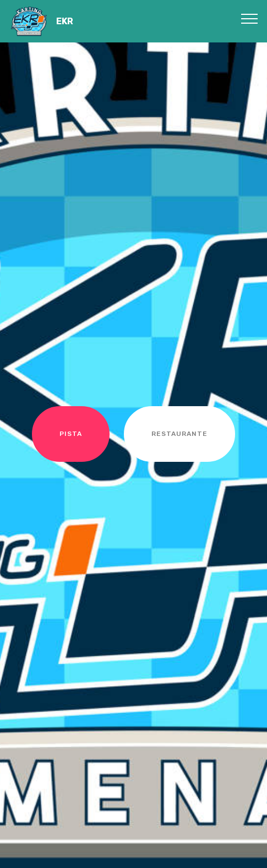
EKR (65, 21)
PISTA (71, 434)
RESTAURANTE (179, 434)
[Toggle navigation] (250, 18)
